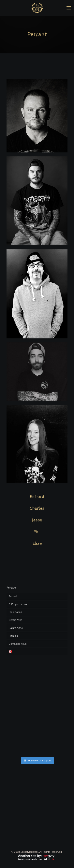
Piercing (13, 636)
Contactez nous (18, 644)
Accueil (13, 596)
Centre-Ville (15, 620)
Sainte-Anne (16, 628)
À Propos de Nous (19, 604)
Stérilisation (15, 612)
